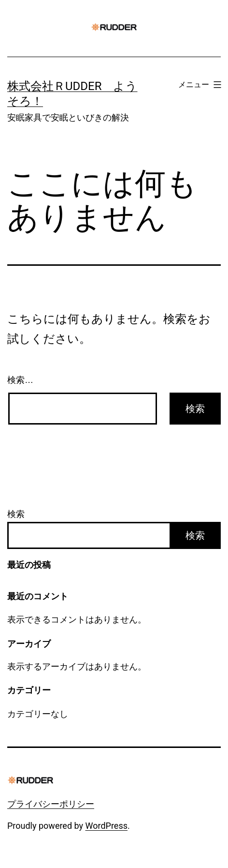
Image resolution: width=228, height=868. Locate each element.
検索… (20, 380)
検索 (16, 514)
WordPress (107, 826)
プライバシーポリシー (51, 804)
